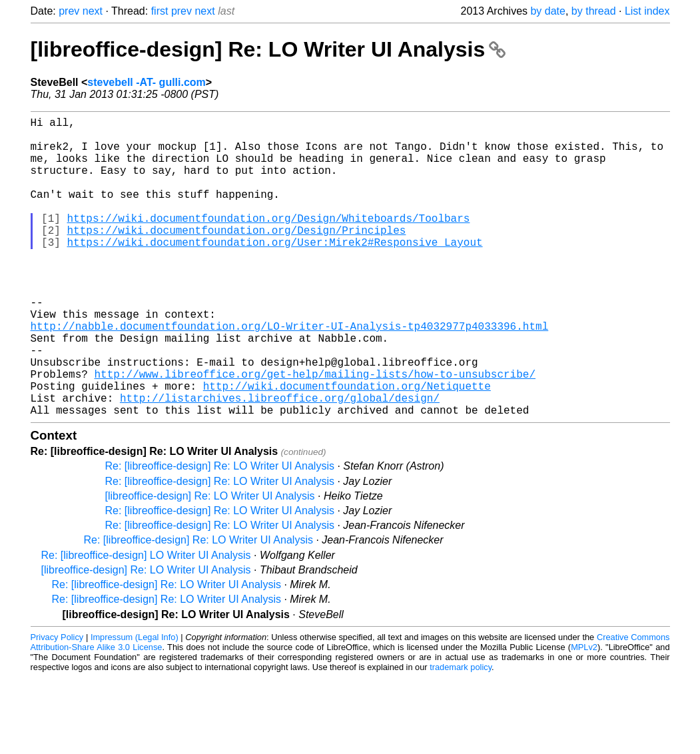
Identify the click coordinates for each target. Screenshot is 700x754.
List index (647, 11)
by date (547, 11)
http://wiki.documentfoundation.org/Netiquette (347, 447)
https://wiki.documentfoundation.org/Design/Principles (237, 256)
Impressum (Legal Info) (135, 704)
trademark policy (461, 734)
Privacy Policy (57, 704)
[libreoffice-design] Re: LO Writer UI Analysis (268, 49)
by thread (594, 11)
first (160, 11)
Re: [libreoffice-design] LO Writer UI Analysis (146, 622)
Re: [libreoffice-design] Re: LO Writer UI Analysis (220, 533)
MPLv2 (584, 714)
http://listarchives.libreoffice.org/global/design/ (280, 462)
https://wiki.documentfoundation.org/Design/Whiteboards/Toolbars (269, 242)
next (93, 11)
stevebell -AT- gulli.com (147, 82)
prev (69, 11)
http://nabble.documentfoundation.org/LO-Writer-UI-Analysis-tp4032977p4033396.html (290, 374)
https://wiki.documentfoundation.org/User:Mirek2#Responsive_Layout (275, 271)
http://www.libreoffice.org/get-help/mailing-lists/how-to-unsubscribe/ (315, 432)
